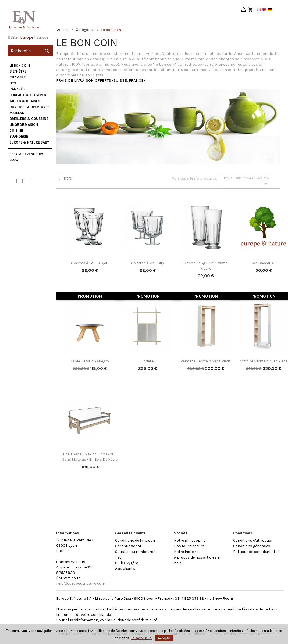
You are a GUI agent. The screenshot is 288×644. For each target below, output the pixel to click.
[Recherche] (30, 51)
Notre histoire (186, 552)
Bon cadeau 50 (264, 263)
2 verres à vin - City (148, 263)
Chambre (17, 77)
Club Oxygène (127, 563)
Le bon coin (20, 65)
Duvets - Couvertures (29, 107)
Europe (27, 37)
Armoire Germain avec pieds (264, 361)
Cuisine (16, 130)
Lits (13, 83)
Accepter (164, 638)
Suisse (42, 37)
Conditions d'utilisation (253, 540)
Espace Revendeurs (27, 154)
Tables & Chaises (25, 101)
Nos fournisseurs (189, 546)
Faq (118, 557)
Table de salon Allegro (90, 361)
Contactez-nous (71, 562)
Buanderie (19, 136)
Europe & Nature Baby (29, 142)
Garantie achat (128, 546)
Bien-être (18, 71)
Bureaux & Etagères (28, 95)
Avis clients (125, 569)
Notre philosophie (190, 540)
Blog (14, 160)
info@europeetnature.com (81, 583)
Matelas (17, 113)
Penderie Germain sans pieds (206, 361)
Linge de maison (24, 125)
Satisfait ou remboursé (135, 552)
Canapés (17, 89)
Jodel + (148, 361)
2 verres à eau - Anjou (90, 263)
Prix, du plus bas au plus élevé (246, 182)
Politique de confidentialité (256, 552)
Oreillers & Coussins (29, 119)
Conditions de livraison (135, 540)
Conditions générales (252, 546)
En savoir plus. (141, 638)
